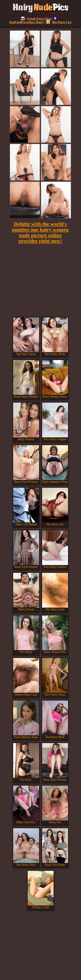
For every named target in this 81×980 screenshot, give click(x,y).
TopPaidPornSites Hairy (33, 20)
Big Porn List (59, 22)
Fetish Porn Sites (36, 19)
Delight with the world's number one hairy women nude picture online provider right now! (40, 232)
